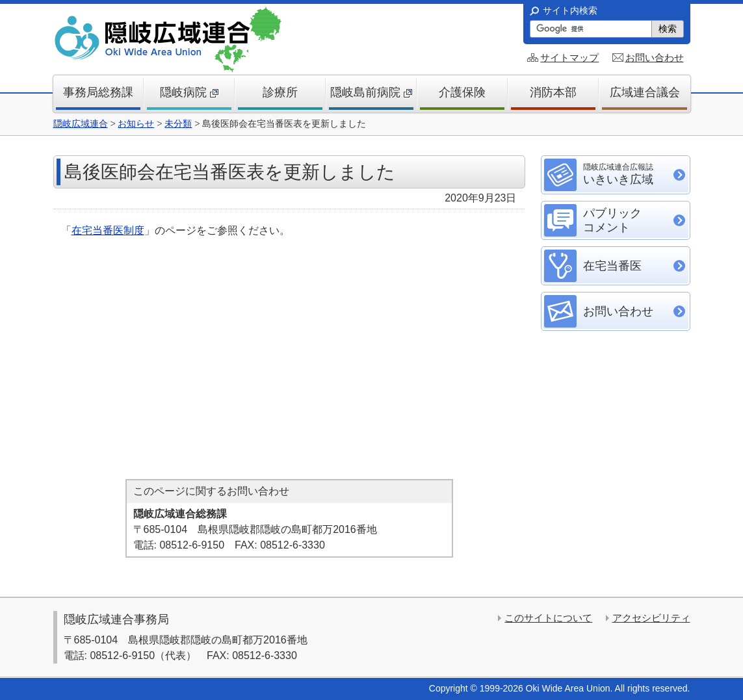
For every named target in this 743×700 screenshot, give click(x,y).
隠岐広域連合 (81, 123)
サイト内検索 (570, 10)
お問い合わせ (655, 58)
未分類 (178, 123)
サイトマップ (569, 58)
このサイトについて (548, 618)
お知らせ (136, 123)
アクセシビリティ (651, 618)
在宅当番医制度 (108, 230)
